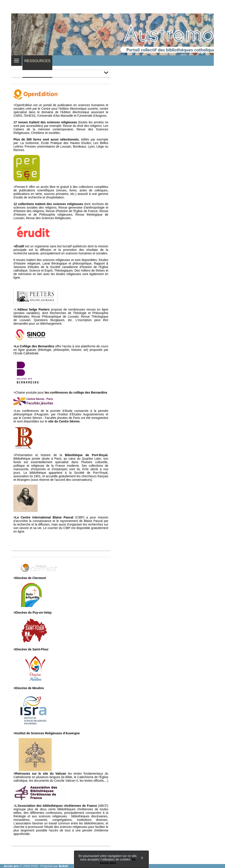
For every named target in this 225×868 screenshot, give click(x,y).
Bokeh (63, 866)
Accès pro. (12, 866)
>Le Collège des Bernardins (34, 346)
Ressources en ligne (37, 67)
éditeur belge (28, 309)
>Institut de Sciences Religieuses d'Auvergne (47, 733)
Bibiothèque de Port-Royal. (87, 455)
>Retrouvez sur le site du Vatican (40, 774)
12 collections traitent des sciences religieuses (48, 204)
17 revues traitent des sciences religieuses (45, 122)
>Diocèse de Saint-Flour (31, 649)
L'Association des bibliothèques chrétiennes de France (56, 806)
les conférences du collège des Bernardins (76, 392)
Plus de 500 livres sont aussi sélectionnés (46, 139)
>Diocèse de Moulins (29, 688)
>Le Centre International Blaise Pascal (43, 517)
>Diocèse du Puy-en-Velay (33, 613)
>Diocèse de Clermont (30, 578)
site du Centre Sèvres (64, 421)
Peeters (45, 309)
